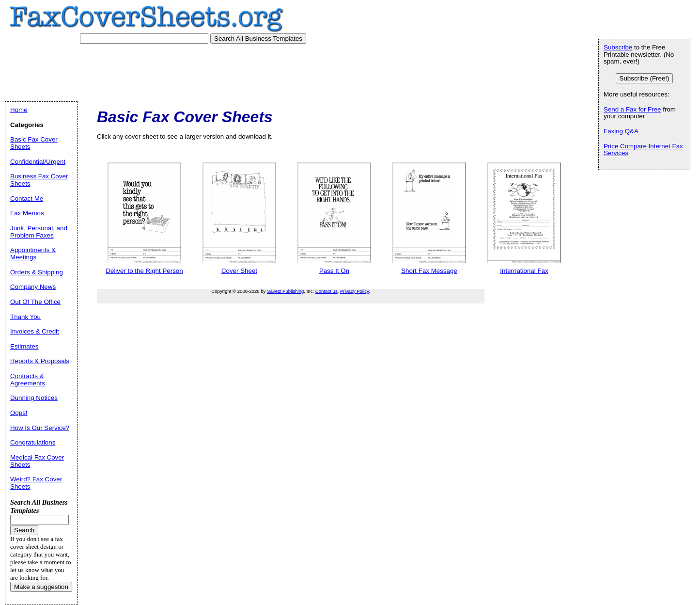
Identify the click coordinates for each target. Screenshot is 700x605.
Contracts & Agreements (28, 380)
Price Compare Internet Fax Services (643, 150)
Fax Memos (27, 213)
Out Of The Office (35, 302)
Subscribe (618, 47)
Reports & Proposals (40, 361)
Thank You (25, 317)
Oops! (19, 413)
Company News (33, 287)
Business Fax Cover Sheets (39, 180)
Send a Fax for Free (632, 109)
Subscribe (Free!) (645, 78)
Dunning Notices (34, 398)
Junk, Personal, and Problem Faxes (39, 232)
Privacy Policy (354, 291)
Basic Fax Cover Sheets (34, 143)
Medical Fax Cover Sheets (37, 461)
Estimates (24, 346)
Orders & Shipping (37, 272)
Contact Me (27, 199)
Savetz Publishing (285, 291)
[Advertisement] (188, 70)
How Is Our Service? (40, 428)
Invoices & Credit (35, 331)
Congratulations (33, 442)
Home (19, 110)
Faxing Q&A (621, 131)
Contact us (327, 291)
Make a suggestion (41, 587)
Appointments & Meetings (33, 254)
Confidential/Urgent (38, 162)
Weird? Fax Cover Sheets (36, 483)
